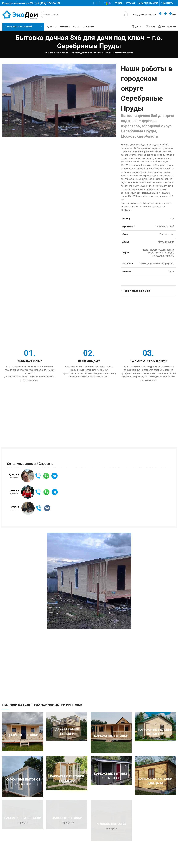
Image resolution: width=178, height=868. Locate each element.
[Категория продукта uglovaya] (111, 820)
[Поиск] (84, 15)
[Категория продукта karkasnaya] (111, 732)
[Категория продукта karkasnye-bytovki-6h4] (67, 773)
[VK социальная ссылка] (96, 3)
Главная (49, 53)
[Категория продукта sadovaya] (67, 815)
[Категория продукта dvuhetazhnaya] (67, 726)
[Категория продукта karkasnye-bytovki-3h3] (155, 727)
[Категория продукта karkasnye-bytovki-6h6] (111, 771)
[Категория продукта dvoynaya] (23, 732)
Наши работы (62, 53)
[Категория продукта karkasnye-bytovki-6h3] (23, 776)
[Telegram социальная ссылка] (99, 3)
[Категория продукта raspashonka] (23, 815)
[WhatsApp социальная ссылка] (93, 3)
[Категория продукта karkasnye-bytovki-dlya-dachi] (155, 776)
